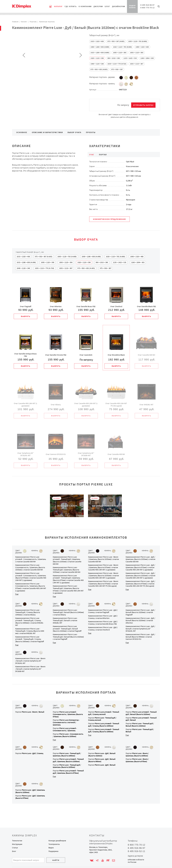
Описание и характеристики (47, 132)
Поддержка (53, 851)
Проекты (91, 132)
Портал (30, 712)
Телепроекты (54, 844)
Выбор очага (74, 132)
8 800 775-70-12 (148, 8)
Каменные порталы (47, 22)
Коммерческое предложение (109, 219)
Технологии (17, 841)
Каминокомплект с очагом (31, 560)
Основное (22, 132)
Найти (56, 860)
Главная (15, 22)
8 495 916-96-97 (148, 5)
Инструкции (17, 844)
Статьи (15, 848)
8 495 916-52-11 (137, 851)
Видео (51, 848)
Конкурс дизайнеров (57, 841)
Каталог (24, 22)
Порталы (33, 22)
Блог (14, 851)
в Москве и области (136, 860)
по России (132, 862)
